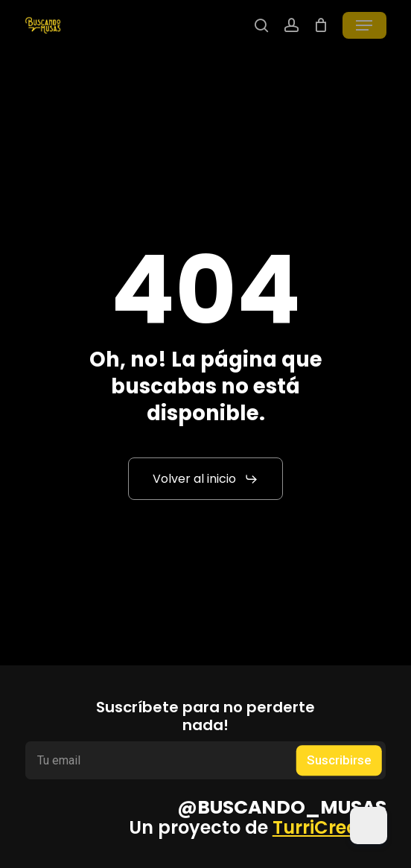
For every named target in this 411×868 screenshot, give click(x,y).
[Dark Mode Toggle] (369, 826)
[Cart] (321, 25)
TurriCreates (329, 827)
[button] (364, 25)
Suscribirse (339, 760)
